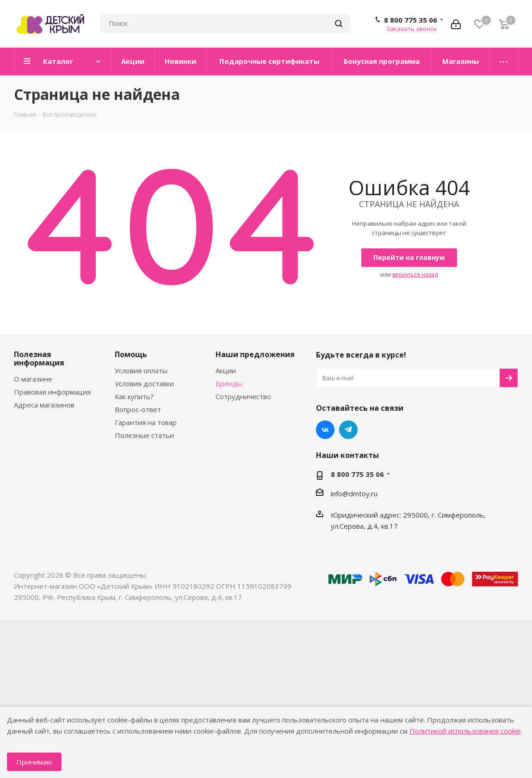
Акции (226, 370)
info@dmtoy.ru (354, 494)
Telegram (348, 430)
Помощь (131, 354)
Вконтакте (325, 430)
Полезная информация (39, 358)
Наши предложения (255, 354)
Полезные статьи (144, 435)
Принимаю (34, 762)
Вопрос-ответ (138, 409)
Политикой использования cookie (465, 731)
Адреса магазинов (44, 405)
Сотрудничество (243, 396)
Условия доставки (144, 383)
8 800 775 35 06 (411, 20)
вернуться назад (415, 275)
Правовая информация (52, 392)
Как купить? (134, 396)
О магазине (33, 379)
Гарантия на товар (146, 422)
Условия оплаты (141, 370)
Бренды (229, 383)
